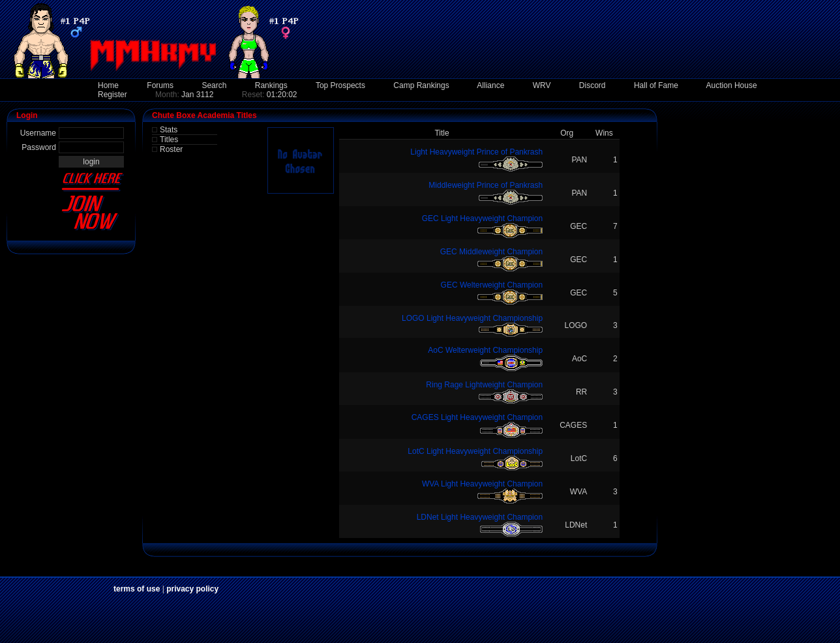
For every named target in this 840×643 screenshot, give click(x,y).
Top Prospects (340, 85)
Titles (169, 140)
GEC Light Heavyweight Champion (482, 218)
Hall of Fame (656, 85)
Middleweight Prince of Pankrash (486, 185)
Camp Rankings (421, 85)
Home (108, 85)
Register (112, 95)
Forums (160, 85)
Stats (169, 130)
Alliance (490, 85)
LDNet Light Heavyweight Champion (480, 517)
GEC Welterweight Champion (492, 285)
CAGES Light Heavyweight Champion (477, 417)
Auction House (732, 85)
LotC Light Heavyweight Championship (475, 451)
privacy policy (192, 589)
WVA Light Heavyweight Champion (482, 484)
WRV (542, 85)
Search (214, 85)
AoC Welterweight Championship (485, 350)
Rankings (271, 85)
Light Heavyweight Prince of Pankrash (476, 152)
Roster (171, 149)
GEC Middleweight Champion (491, 252)
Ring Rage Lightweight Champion (484, 385)
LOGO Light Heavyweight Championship (472, 318)
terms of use (137, 589)
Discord (592, 85)
